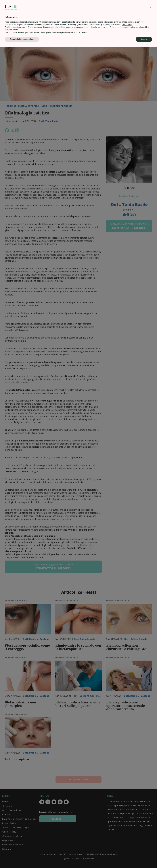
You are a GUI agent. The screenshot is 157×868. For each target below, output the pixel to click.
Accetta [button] (144, 860)
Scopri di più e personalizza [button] (22, 860)
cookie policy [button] (127, 845)
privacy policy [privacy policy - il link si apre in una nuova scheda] (81, 843)
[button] (151, 828)
